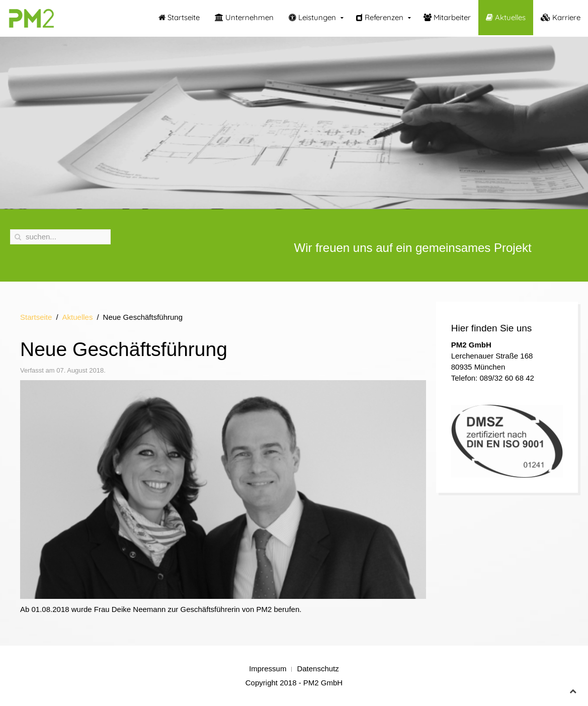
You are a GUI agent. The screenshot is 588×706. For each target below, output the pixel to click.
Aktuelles (506, 17)
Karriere (561, 17)
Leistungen (312, 17)
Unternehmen (244, 17)
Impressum (268, 669)
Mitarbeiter (447, 17)
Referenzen (380, 17)
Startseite (179, 17)
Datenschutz (318, 669)
